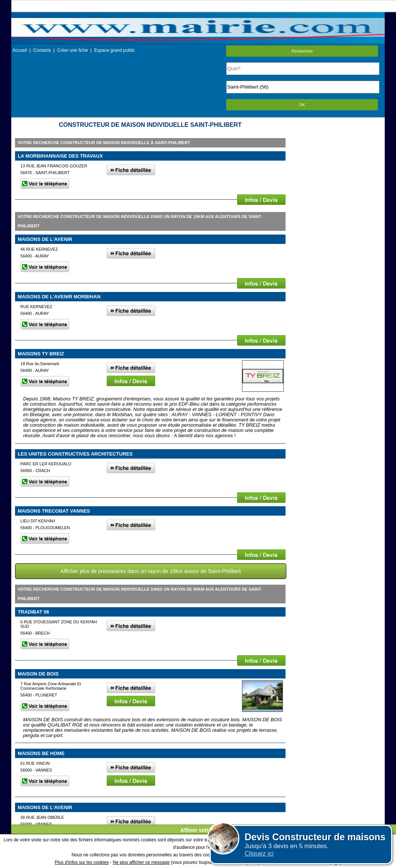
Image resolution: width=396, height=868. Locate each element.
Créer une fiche (73, 50)
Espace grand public (114, 50)
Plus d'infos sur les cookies (82, 862)
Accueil (20, 50)
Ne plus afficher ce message (141, 862)
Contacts (42, 50)
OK (302, 105)
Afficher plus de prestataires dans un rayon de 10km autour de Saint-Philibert (151, 571)
